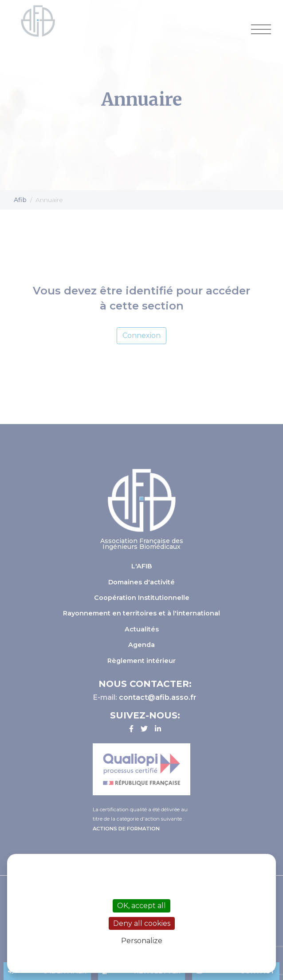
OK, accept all (141, 906)
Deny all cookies (142, 923)
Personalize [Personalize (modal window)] (142, 941)
